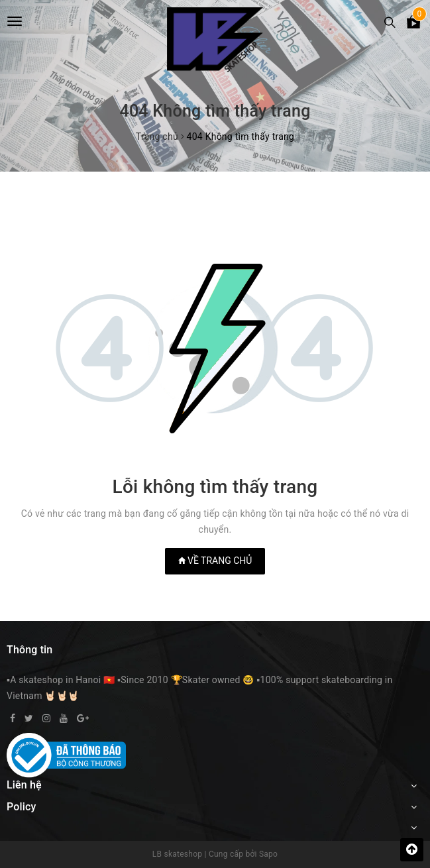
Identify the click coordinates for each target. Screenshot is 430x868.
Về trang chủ (215, 561)
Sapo (268, 854)
